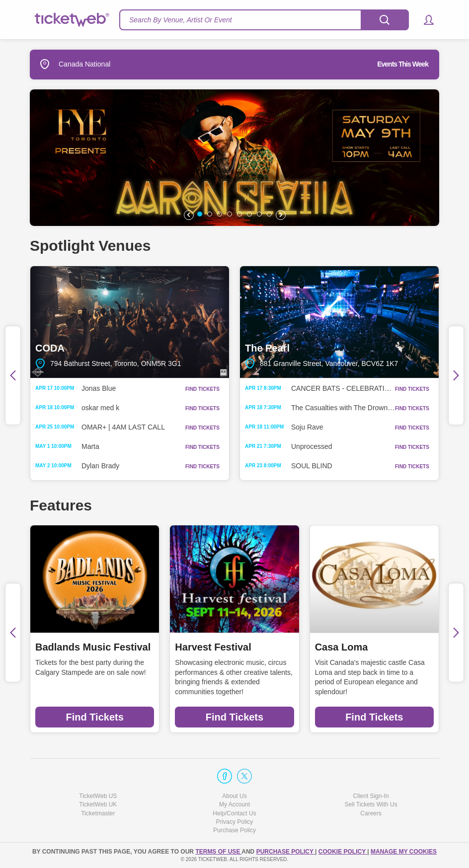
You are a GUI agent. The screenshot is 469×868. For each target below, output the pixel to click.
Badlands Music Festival (93, 647)
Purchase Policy (234, 830)
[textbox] (264, 20)
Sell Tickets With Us (371, 804)
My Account (234, 804)
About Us (234, 796)
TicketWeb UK (98, 804)
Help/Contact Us (234, 813)
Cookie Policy (343, 852)
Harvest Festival (213, 647)
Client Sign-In (371, 796)
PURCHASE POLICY (286, 852)
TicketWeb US (98, 796)
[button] (424, 20)
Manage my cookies (404, 852)
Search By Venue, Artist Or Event (181, 20)
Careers (371, 813)
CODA (130, 322)
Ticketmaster (98, 813)
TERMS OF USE (218, 852)
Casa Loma (342, 647)
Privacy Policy (235, 822)
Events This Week (403, 64)
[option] (234, 158)
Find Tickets (95, 717)
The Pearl (339, 322)
